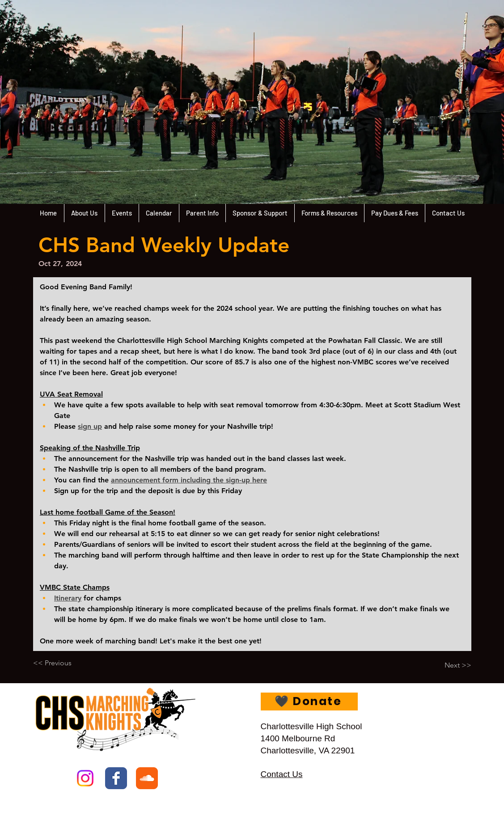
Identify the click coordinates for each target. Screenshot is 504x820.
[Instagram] (85, 778)
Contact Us (282, 774)
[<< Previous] (63, 663)
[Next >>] (449, 665)
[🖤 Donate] (309, 702)
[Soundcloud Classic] (147, 778)
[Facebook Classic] (116, 778)
